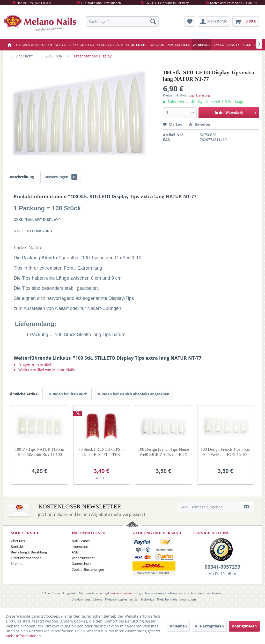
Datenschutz (81, 564)
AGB (75, 552)
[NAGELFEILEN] (179, 45)
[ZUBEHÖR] (201, 45)
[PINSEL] (218, 45)
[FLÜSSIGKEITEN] (81, 45)
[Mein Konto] (214, 21)
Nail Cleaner (81, 541)
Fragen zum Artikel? (33, 365)
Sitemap (17, 564)
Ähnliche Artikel (24, 394)
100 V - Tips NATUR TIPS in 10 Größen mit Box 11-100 (40, 452)
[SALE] (247, 45)
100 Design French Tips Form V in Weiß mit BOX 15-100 (225, 452)
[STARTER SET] (136, 45)
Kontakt (17, 546)
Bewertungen (61, 177)
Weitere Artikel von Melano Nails (44, 370)
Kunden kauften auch (68, 394)
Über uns (18, 541)
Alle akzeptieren (209, 626)
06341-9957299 (223, 567)
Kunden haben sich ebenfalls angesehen (134, 394)
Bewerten (200, 124)
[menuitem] (122, 21)
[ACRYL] (60, 45)
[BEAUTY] (233, 45)
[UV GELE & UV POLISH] (34, 45)
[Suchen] (153, 21)
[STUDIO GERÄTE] (110, 45)
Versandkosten (121, 593)
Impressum (80, 546)
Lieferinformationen (26, 558)
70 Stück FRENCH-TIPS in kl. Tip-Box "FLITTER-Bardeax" (101, 452)
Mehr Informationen (23, 636)
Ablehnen (178, 626)
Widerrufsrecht (83, 558)
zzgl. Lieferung (199, 95)
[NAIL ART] (157, 45)
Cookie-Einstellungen (88, 569)
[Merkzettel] (190, 21)
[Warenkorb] (246, 21)
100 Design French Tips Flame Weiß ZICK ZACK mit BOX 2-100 (163, 452)
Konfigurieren (244, 626)
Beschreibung (22, 177)
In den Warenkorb (235, 112)
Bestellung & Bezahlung (29, 552)
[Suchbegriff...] (122, 21)
